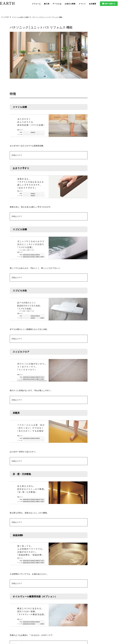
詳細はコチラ (17, 155)
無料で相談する (109, 4)
